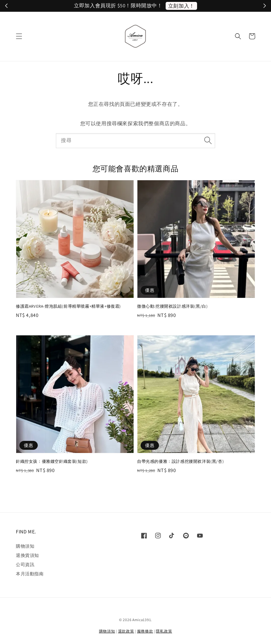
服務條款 (145, 631)
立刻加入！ (181, 6)
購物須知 (25, 546)
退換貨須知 (27, 555)
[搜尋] (208, 140)
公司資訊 (25, 565)
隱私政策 (164, 631)
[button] (19, 36)
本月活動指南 (30, 574)
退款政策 (126, 631)
